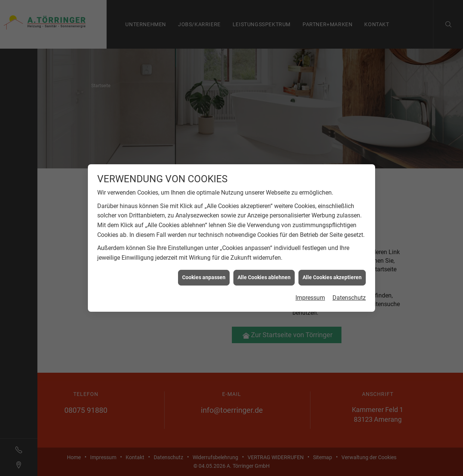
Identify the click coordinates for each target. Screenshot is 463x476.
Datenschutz (349, 296)
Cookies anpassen (204, 276)
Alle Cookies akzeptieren (332, 276)
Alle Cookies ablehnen (264, 276)
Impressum (310, 296)
